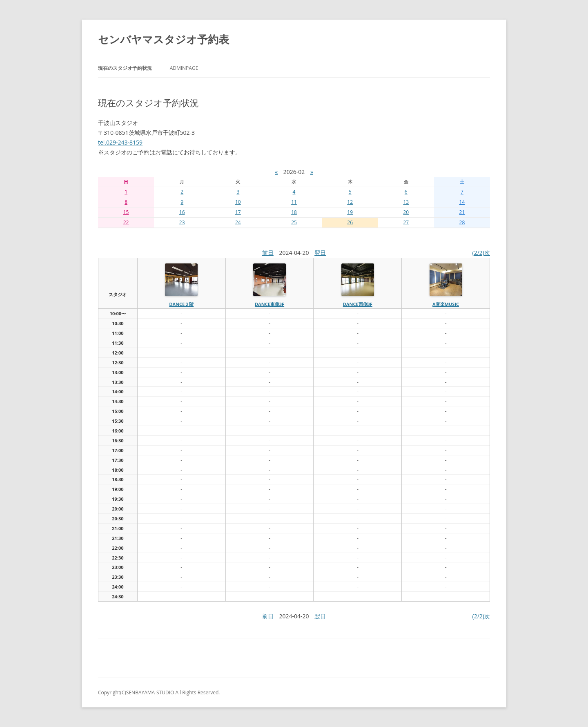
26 (350, 222)
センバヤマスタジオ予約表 (164, 39)
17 (238, 212)
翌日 (320, 253)
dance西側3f (358, 304)
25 (294, 222)
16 (182, 212)
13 (406, 202)
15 (126, 212)
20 (406, 212)
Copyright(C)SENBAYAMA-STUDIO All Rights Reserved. (159, 692)
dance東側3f (269, 304)
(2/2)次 (481, 253)
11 (294, 202)
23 (182, 222)
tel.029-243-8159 (120, 142)
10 (238, 202)
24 (238, 222)
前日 (268, 253)
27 (406, 222)
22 (126, 222)
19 (350, 212)
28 (462, 222)
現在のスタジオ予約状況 (125, 68)
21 (462, 212)
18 (294, 212)
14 (462, 202)
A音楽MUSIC (446, 304)
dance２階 (181, 304)
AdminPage (184, 68)
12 (350, 202)
